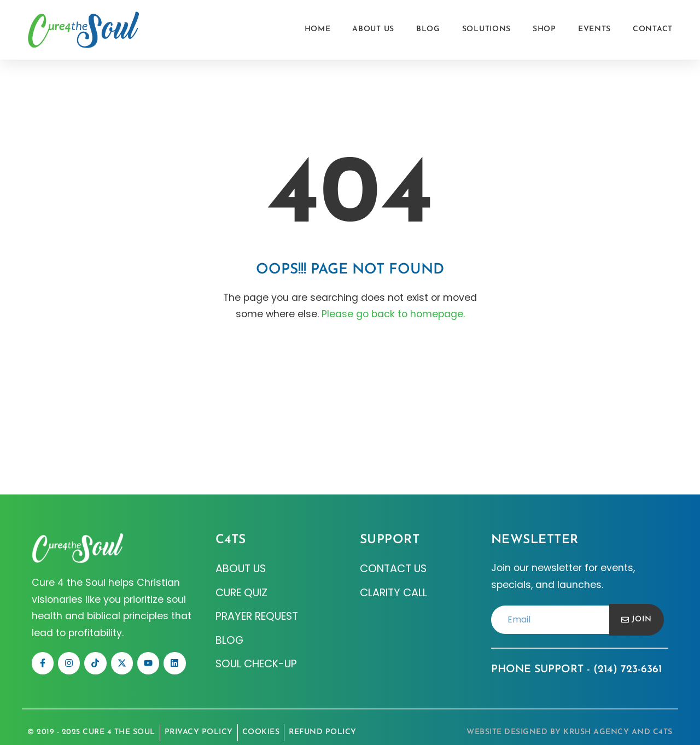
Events (594, 29)
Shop (544, 29)
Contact (653, 29)
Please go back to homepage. (393, 314)
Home (318, 29)
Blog (428, 29)
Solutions (486, 29)
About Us (373, 29)
